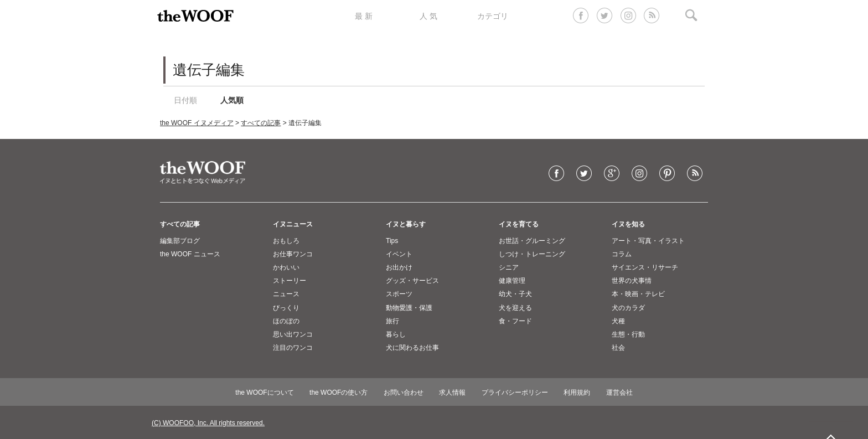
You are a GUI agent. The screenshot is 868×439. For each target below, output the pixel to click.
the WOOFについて (264, 392)
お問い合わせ (404, 392)
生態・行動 (628, 334)
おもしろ (286, 241)
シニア (509, 267)
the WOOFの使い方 (339, 392)
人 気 (428, 16)
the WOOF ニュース (190, 254)
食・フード (515, 321)
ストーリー (290, 281)
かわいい (286, 267)
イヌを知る (628, 224)
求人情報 (452, 392)
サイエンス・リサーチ (645, 267)
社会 (618, 348)
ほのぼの (286, 321)
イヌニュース (293, 224)
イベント (399, 254)
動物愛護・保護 (409, 308)
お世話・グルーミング (532, 241)
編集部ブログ (180, 241)
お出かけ (399, 267)
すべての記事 (261, 123)
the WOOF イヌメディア (197, 123)
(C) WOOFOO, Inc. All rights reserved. (208, 423)
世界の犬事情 (632, 281)
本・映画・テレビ (638, 294)
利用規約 (577, 392)
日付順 (185, 100)
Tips (392, 241)
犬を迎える (515, 308)
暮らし (396, 334)
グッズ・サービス (412, 281)
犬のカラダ (628, 308)
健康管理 (512, 281)
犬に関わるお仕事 (412, 348)
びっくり (286, 308)
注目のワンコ (293, 348)
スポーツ (399, 294)
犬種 (618, 321)
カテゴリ (493, 16)
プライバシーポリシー (515, 392)
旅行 (392, 321)
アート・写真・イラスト (648, 241)
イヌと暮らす (406, 224)
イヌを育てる (519, 224)
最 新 (364, 16)
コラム (622, 254)
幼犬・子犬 (515, 294)
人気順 (232, 100)
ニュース (286, 294)
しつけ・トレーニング (532, 254)
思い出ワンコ (293, 334)
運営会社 (619, 392)
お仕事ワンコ (293, 254)
